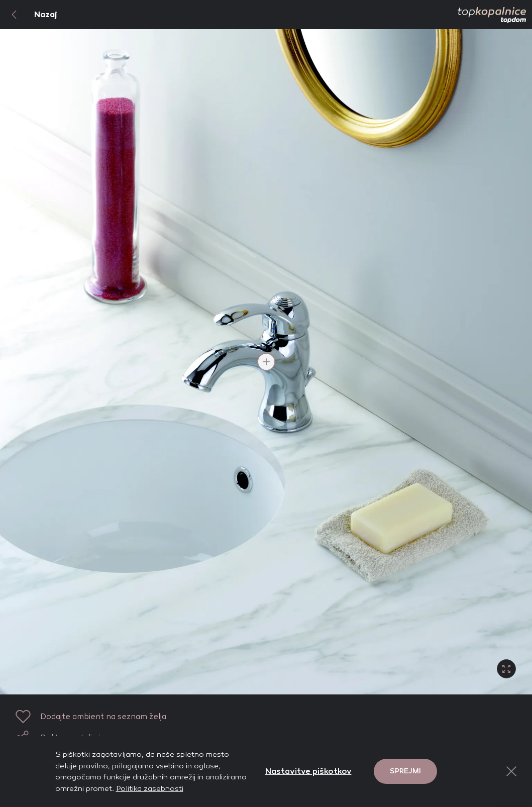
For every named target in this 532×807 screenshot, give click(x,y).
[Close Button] (511, 771)
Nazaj (29, 15)
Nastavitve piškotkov (308, 771)
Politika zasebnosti (150, 788)
